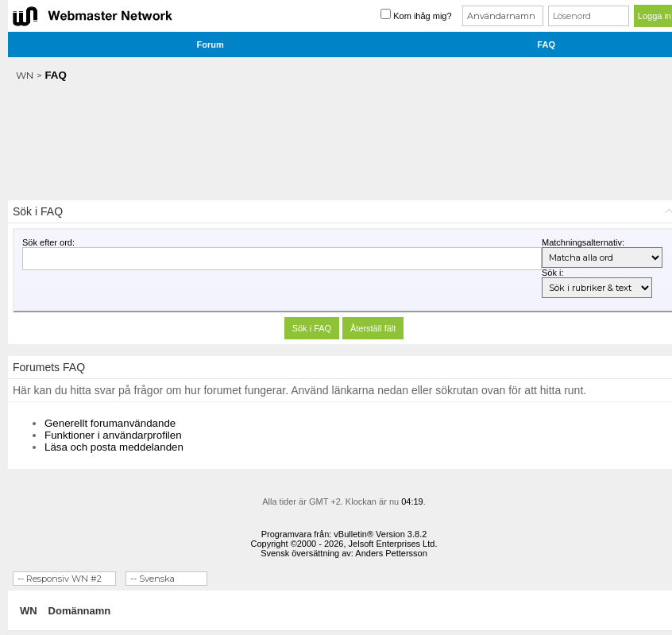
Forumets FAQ (49, 367)
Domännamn (80, 611)
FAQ (546, 45)
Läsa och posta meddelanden (114, 447)
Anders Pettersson (391, 553)
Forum (210, 45)
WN (25, 75)
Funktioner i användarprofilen (113, 435)
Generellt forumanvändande (110, 423)
